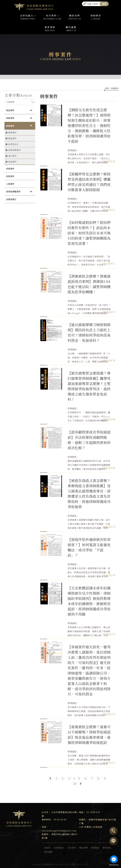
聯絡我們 (75, 15)
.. (70, 864)
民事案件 (10, 176)
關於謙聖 (71, 27)
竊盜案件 (12, 138)
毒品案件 (10, 110)
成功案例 (52, 15)
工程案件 (10, 184)
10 (75, 784)
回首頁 (47, 848)
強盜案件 (12, 162)
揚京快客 (49, 864)
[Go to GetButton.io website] (114, 865)
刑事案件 (10, 126)
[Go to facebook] (114, 859)
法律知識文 (28, 15)
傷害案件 (12, 133)
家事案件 (10, 169)
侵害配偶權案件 (13, 191)
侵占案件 (12, 156)
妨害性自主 (13, 144)
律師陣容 (96, 15)
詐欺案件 (10, 118)
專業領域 (50, 27)
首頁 (107, 88)
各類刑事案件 (14, 150)
